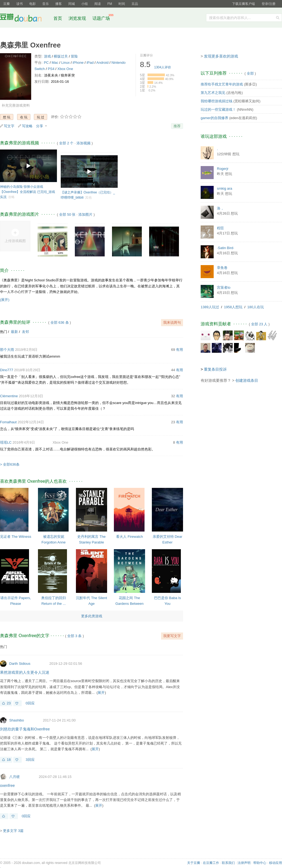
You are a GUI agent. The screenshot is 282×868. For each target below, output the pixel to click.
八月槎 (15, 777)
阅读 (98, 4)
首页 (58, 18)
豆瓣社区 (25, 19)
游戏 (47, 56)
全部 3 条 (74, 636)
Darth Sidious (20, 664)
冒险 (74, 56)
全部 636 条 (60, 322)
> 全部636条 (10, 464)
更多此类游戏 (92, 616)
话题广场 (101, 18)
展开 (101, 693)
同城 (72, 4)
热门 (4, 332)
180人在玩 (256, 307)
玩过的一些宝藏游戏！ (218, 109)
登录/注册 (269, 4)
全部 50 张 (67, 214)
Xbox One (65, 69)
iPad (90, 63)
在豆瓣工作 (211, 863)
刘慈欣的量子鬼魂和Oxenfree (25, 729)
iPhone (78, 63)
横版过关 (61, 56)
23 (9, 703)
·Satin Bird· (226, 248)
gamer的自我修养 (214, 118)
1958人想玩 (233, 307)
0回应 (30, 703)
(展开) (5, 300)
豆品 (135, 4)
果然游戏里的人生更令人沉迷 (25, 672)
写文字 (9, 126)
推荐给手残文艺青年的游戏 (222, 84)
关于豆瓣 (194, 863)
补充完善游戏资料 (16, 105)
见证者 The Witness (16, 537)
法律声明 (244, 863)
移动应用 (275, 863)
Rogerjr (223, 169)
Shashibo (17, 720)
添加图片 (85, 214)
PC (46, 63)
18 (9, 760)
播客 (59, 4)
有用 (180, 350)
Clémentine (9, 396)
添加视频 (84, 143)
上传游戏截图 (15, 241)
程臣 (220, 228)
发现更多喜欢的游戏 (221, 56)
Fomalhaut (8, 422)
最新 (14, 332)
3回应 (30, 760)
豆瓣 (7, 4)
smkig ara (225, 188)
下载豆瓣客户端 (243, 4)
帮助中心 (260, 863)
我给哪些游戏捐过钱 (217, 101)
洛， (220, 208)
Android (102, 63)
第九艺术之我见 (213, 93)
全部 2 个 (66, 143)
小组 (85, 4)
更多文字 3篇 (13, 831)
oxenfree (7, 786)
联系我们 (228, 863)
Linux (65, 63)
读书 (20, 4)
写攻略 (27, 126)
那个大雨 (7, 350)
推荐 (177, 126)
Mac (55, 63)
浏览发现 (78, 18)
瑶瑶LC (6, 442)
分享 (40, 126)
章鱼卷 (222, 268)
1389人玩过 (210, 307)
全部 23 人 (259, 324)
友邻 (25, 332)
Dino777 (7, 370)
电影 (33, 4)
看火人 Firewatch (129, 537)
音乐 (46, 4)
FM (110, 4)
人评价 (163, 67)
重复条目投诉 (215, 369)
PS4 (51, 69)
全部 (250, 73)
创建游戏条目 (247, 380)
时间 (122, 4)
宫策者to (224, 287)
